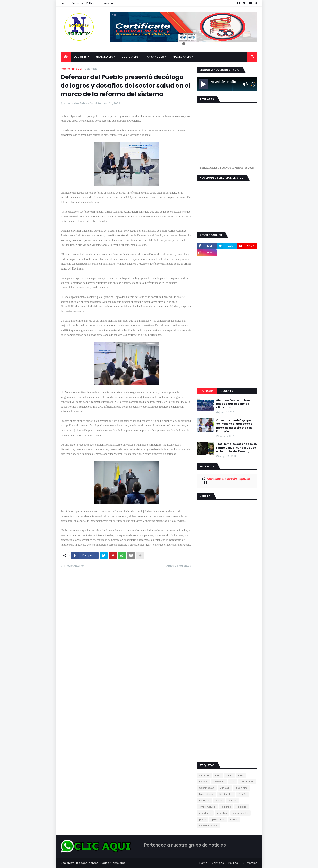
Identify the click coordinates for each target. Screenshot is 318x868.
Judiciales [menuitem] (130, 57)
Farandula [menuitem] (155, 57)
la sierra (242, 807)
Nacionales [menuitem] (182, 57)
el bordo (226, 807)
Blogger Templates (113, 863)
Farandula (247, 782)
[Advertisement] (227, 322)
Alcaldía (204, 775)
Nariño (243, 794)
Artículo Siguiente (178, 566)
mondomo (205, 813)
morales (222, 813)
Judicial (225, 788)
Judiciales (242, 788)
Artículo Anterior (73, 566)
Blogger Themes (87, 863)
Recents (227, 391)
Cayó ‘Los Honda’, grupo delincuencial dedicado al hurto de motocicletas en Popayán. (235, 426)
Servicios (77, 3)
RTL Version (106, 3)
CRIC (229, 775)
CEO (218, 775)
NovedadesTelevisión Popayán (229, 479)
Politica (91, 3)
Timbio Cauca (207, 807)
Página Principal (71, 69)
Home (64, 3)
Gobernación (207, 788)
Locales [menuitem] (80, 57)
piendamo (218, 819)
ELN (233, 782)
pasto (203, 819)
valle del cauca (208, 826)
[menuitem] (66, 57)
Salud (219, 800)
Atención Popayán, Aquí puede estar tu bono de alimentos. (233, 404)
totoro (234, 819)
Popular (207, 391)
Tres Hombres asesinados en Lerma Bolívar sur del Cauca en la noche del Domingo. (236, 448)
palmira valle (241, 813)
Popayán (204, 800)
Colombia (91, 69)
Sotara (232, 800)
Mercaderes (206, 794)
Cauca (203, 782)
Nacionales (226, 794)
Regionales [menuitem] (104, 57)
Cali (241, 775)
